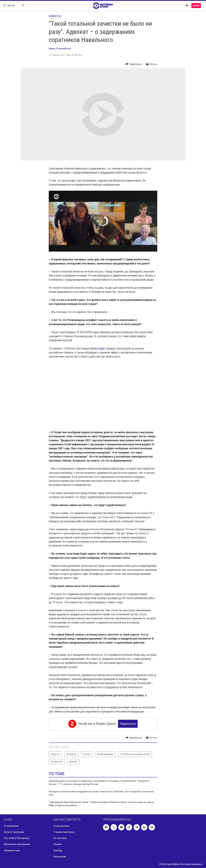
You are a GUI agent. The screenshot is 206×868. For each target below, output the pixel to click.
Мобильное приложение (17, 844)
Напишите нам (12, 850)
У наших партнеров (64, 831)
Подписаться (128, 724)
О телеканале (11, 825)
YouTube (58, 850)
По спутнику (60, 837)
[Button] (134, 64)
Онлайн (57, 844)
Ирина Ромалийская (60, 48)
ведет (102, 348)
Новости (55, 16)
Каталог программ (14, 831)
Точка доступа (61, 825)
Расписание (60, 856)
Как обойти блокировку (17, 837)
